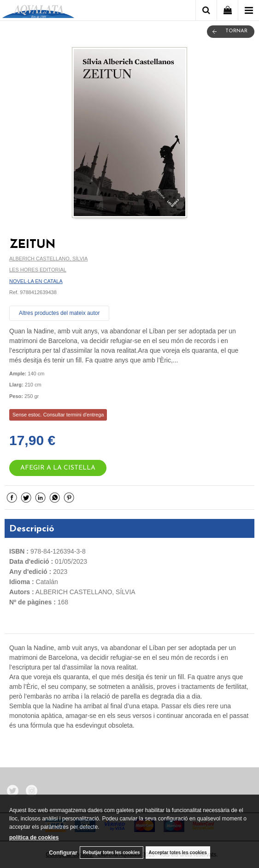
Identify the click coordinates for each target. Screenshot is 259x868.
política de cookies (34, 838)
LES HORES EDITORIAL (38, 270)
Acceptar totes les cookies (178, 853)
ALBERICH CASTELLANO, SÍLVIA (48, 259)
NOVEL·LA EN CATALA (36, 281)
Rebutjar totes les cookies (112, 853)
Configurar (63, 853)
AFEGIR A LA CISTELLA (58, 468)
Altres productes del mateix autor (59, 313)
